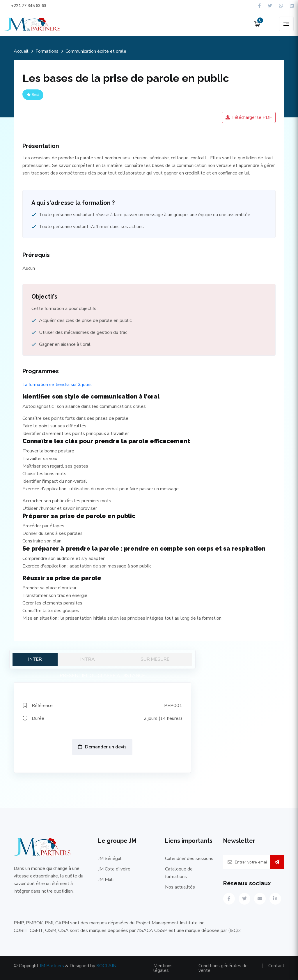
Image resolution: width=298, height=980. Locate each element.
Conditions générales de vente (223, 968)
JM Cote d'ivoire (114, 869)
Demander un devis (102, 747)
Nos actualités (180, 887)
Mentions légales (163, 968)
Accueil (21, 51)
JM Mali (106, 879)
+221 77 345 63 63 (25, 6)
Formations (47, 51)
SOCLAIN (106, 966)
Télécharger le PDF (249, 117)
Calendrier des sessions (189, 859)
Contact (276, 966)
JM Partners (52, 966)
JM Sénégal (110, 859)
